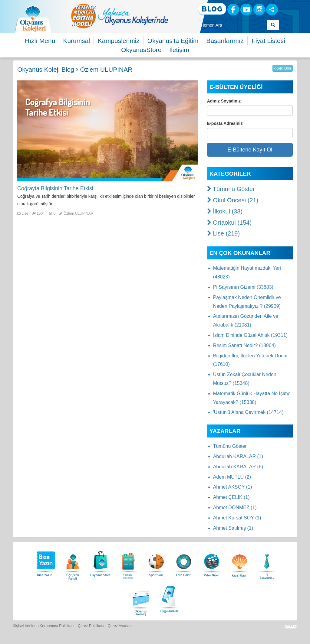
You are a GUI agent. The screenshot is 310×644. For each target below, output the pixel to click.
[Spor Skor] (156, 562)
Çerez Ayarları (120, 626)
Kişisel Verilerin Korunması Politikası (44, 626)
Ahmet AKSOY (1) (233, 487)
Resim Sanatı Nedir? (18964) (244, 345)
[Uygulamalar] (169, 598)
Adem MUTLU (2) (232, 477)
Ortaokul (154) (229, 223)
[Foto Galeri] (184, 562)
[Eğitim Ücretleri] (239, 562)
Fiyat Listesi (268, 41)
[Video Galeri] (212, 562)
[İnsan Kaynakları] (267, 562)
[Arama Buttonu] (273, 25)
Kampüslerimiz (119, 41)
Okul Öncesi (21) (233, 200)
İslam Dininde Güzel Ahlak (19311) (250, 335)
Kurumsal (76, 41)
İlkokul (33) (225, 211)
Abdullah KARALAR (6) (238, 467)
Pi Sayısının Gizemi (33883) (243, 287)
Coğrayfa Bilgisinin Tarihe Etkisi (55, 188)
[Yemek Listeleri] (128, 562)
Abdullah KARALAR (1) (238, 456)
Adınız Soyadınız (224, 101)
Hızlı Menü (40, 41)
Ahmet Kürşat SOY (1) (237, 518)
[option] (120, 16)
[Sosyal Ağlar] (272, 10)
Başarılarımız (225, 41)
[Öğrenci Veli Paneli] (73, 562)
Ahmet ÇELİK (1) (231, 497)
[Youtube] (246, 10)
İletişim (179, 50)
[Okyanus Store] (101, 562)
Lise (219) (224, 233)
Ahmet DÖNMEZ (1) (235, 507)
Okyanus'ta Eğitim (173, 41)
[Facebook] (233, 10)
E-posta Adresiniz (225, 123)
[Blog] (212, 9)
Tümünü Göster (231, 189)
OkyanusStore (141, 50)
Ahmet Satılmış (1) (233, 528)
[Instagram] (259, 10)
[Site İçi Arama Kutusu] (232, 25)
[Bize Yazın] (45, 562)
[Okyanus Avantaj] (141, 598)
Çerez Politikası (91, 626)
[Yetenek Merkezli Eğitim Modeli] (120, 16)
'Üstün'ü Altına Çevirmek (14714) (248, 412)
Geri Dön (283, 68)
